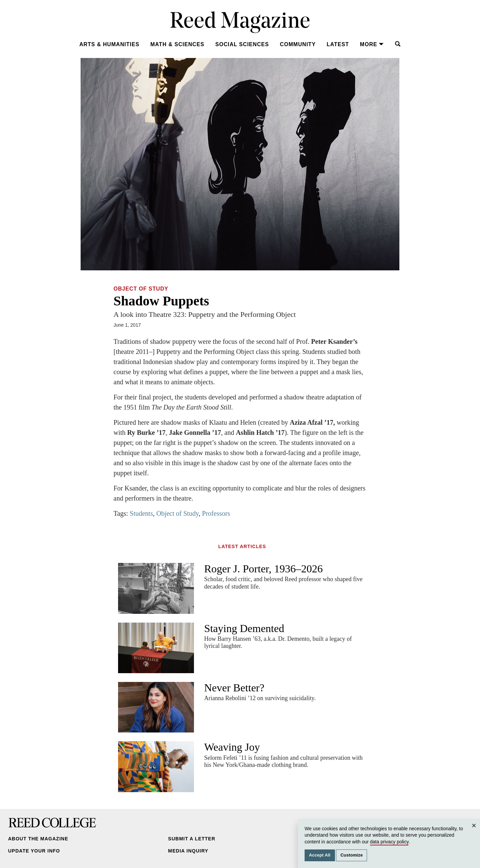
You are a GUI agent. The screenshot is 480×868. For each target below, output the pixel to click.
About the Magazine (38, 839)
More (372, 44)
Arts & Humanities (109, 44)
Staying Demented (244, 628)
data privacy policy (389, 842)
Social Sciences (242, 44)
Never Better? (234, 688)
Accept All (320, 855)
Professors (216, 513)
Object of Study (141, 289)
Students (142, 513)
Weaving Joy (232, 747)
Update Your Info (34, 851)
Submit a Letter (192, 839)
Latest (338, 44)
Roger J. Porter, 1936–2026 (263, 569)
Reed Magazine (240, 22)
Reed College (52, 822)
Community (298, 44)
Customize (351, 855)
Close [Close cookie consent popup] (475, 832)
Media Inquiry (188, 851)
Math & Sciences (177, 44)
